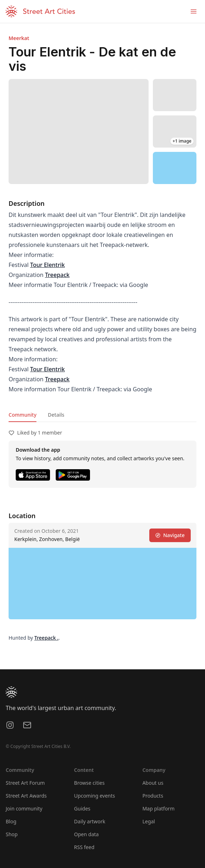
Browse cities (89, 783)
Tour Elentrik (47, 265)
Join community (24, 809)
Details (56, 415)
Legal (149, 821)
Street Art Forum (25, 783)
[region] (175, 168)
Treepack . (46, 638)
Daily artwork (90, 821)
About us (153, 783)
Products (153, 796)
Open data (86, 834)
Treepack (57, 275)
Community (22, 415)
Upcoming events (94, 796)
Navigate (170, 535)
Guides (82, 809)
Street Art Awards (26, 796)
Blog (11, 821)
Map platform (159, 809)
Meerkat (19, 38)
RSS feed (84, 847)
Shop (12, 834)
